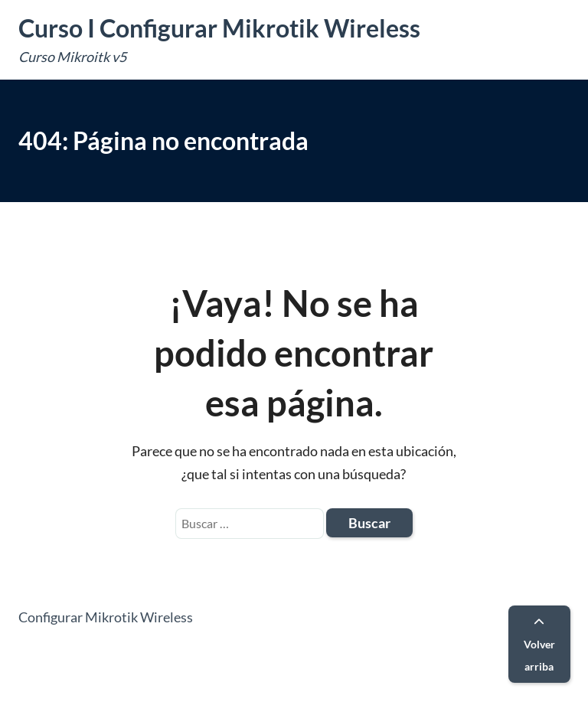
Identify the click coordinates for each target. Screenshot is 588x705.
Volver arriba (539, 645)
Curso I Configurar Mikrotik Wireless (219, 28)
